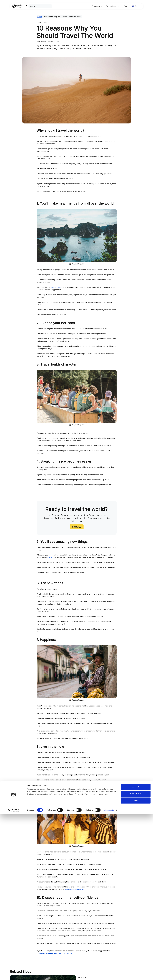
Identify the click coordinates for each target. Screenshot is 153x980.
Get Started (77, 527)
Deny (136, 966)
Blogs (40, 17)
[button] (97, 6)
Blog (126, 6)
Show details (109, 976)
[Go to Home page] (17, 6)
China (50, 557)
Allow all (136, 953)
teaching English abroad (74, 889)
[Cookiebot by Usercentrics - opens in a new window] (13, 976)
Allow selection (136, 960)
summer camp (56, 287)
